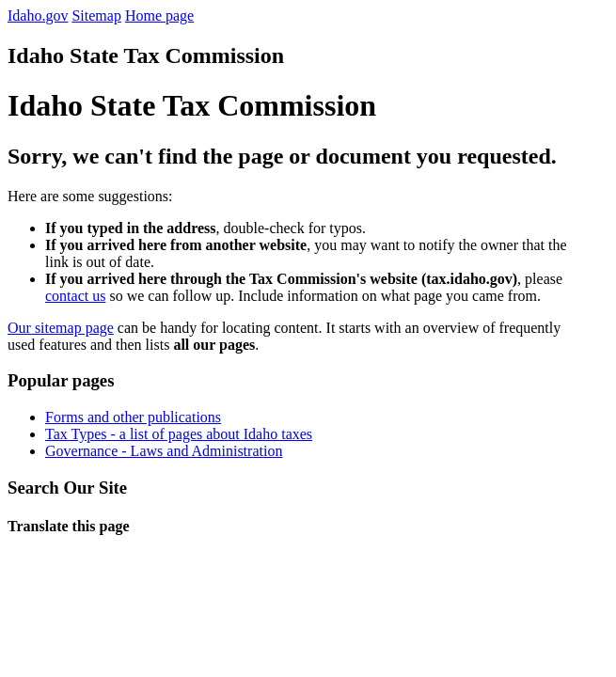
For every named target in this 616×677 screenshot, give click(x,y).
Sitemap (96, 16)
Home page (159, 16)
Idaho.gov (38, 16)
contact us (75, 296)
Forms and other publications (133, 417)
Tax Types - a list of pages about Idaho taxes (179, 434)
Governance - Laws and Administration (164, 451)
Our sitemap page (61, 328)
